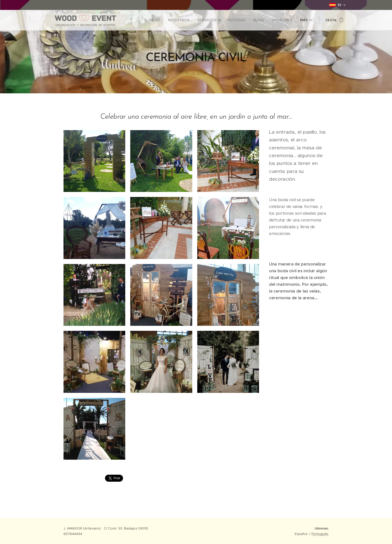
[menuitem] (164, 20)
